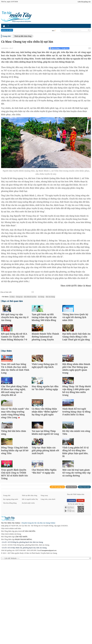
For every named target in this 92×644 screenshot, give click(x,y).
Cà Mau (12, 297)
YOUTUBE (80, 584)
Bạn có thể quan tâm (12, 301)
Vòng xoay (44, 579)
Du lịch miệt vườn (28, 586)
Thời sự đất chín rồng (23, 36)
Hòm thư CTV (71, 570)
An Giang (41, 297)
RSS (54, 31)
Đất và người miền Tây (30, 582)
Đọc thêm (7, 372)
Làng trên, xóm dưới (48, 582)
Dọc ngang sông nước (11, 582)
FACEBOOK (72, 584)
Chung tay (19, 297)
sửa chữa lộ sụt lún (30, 297)
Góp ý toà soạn (84, 570)
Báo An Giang (50, 297)
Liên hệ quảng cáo (84, 2)
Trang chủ (6, 36)
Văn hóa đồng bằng (10, 586)
